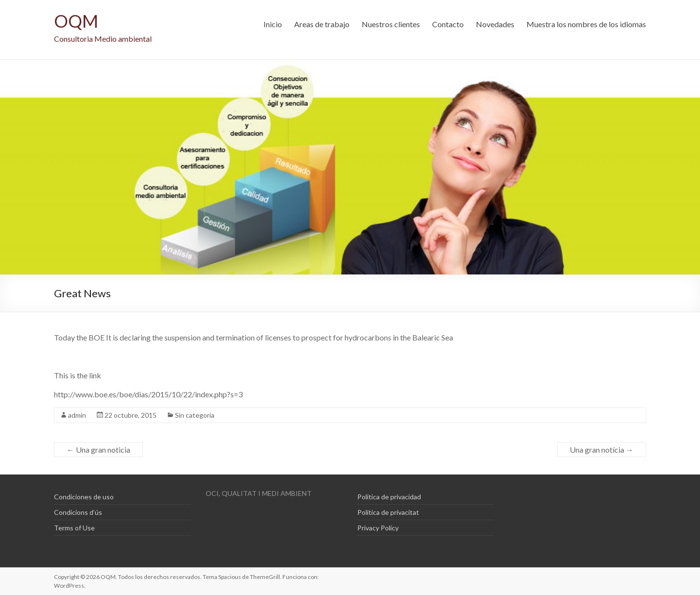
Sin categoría (195, 415)
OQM (76, 21)
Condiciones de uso (84, 497)
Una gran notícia (602, 450)
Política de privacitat (388, 512)
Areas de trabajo (322, 24)
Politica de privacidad (389, 497)
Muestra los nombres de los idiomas (586, 24)
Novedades (495, 24)
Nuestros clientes (391, 24)
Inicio (273, 24)
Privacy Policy (378, 528)
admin (77, 415)
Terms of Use (74, 528)
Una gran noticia (98, 450)
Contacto (448, 24)
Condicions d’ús (78, 512)
